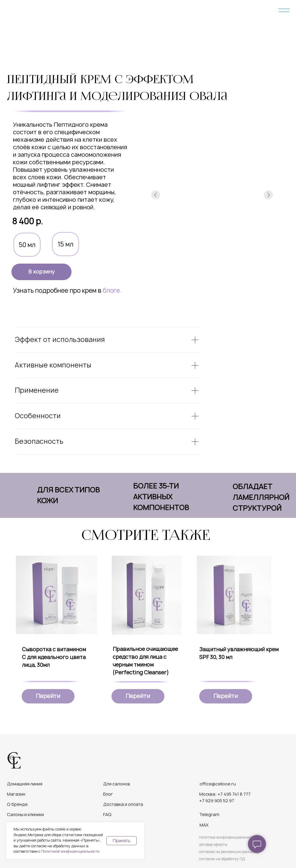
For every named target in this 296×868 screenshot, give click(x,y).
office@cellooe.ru (218, 784)
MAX (204, 825)
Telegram (209, 814)
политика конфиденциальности (227, 837)
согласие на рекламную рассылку (229, 852)
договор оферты (213, 844)
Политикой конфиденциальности (70, 851)
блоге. (112, 290)
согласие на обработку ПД (222, 859)
